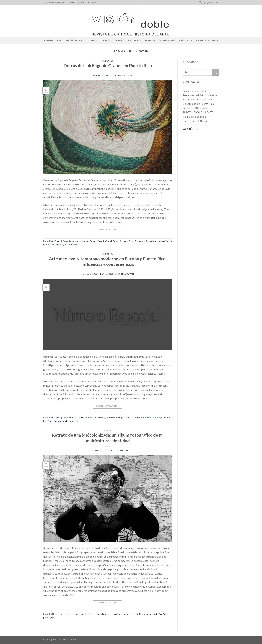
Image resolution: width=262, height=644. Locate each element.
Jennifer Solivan (125, 274)
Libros (105, 41)
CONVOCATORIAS (207, 41)
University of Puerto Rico (66, 245)
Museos (92, 41)
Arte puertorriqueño (79, 241)
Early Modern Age (115, 418)
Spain (132, 241)
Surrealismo (151, 241)
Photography (145, 614)
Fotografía (134, 614)
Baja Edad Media (97, 418)
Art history (84, 418)
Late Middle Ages (155, 418)
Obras (118, 41)
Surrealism (140, 241)
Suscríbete (91, 3)
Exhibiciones (53, 41)
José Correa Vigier (122, 75)
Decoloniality (114, 614)
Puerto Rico (157, 614)
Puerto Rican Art (121, 241)
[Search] (200, 3)
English (150, 41)
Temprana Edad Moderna (66, 421)
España (93, 241)
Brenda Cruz (123, 450)
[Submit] (215, 72)
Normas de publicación (176, 41)
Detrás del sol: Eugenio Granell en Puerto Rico (108, 65)
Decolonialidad (100, 614)
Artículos (134, 41)
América (74, 418)
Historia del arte (139, 418)
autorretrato (73, 614)
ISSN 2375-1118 (77, 3)
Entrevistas (74, 41)
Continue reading (108, 230)
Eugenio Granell (105, 241)
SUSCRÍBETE (190, 129)
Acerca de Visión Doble (55, 3)
